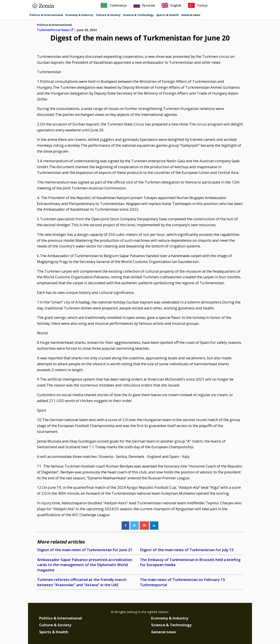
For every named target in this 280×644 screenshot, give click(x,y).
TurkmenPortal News (55, 30)
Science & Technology (138, 15)
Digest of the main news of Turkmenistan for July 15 (187, 550)
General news (191, 15)
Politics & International (46, 15)
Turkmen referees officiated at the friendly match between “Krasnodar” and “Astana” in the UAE (82, 582)
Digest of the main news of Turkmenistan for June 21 (85, 550)
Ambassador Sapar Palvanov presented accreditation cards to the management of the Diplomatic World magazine (85, 565)
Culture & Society (108, 15)
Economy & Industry (79, 15)
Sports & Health (167, 15)
